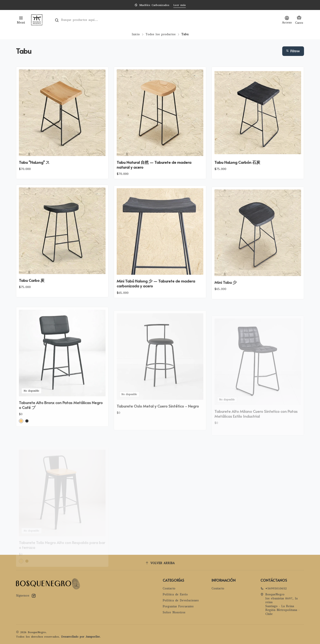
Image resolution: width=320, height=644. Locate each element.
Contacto (169, 588)
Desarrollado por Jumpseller (80, 637)
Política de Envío (175, 594)
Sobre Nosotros (174, 612)
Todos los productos (161, 34)
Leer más (180, 5)
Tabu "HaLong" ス (34, 162)
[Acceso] (287, 20)
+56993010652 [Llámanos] (274, 588)
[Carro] (299, 20)
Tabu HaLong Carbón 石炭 (237, 162)
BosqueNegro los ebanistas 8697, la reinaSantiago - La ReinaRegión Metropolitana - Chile (280, 604)
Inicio (136, 34)
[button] (293, 51)
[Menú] (21, 20)
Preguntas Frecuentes (178, 606)
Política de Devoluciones (181, 600)
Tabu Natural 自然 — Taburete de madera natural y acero (154, 165)
